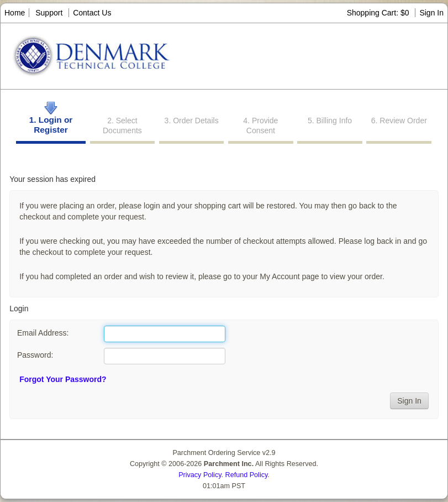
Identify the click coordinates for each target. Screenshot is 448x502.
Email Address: (43, 333)
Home (15, 13)
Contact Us (92, 13)
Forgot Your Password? (63, 379)
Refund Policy (247, 475)
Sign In (431, 13)
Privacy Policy (200, 475)
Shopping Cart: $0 (379, 13)
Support (49, 13)
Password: (35, 355)
